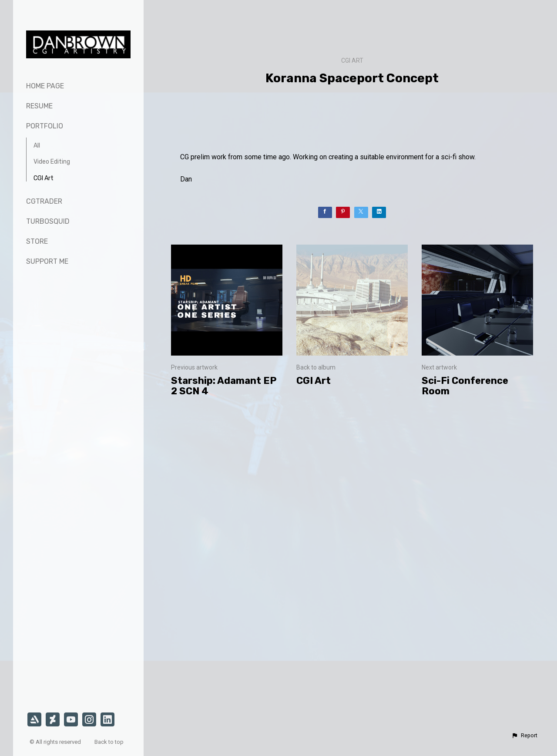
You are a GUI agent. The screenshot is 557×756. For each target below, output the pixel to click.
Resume (39, 106)
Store (37, 241)
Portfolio (45, 126)
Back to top (110, 742)
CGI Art (44, 178)
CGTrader (44, 201)
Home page (45, 86)
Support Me (47, 261)
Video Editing (52, 162)
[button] (524, 736)
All (37, 146)
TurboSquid (48, 221)
